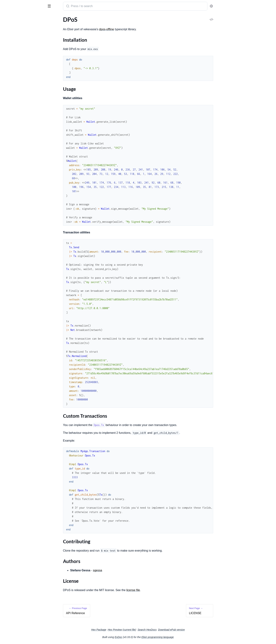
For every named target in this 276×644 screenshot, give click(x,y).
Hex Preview (142, 630)
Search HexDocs (174, 630)
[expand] (51, 24)
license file (160, 590)
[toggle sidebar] (50, 6)
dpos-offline (134, 29)
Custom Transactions (19, 44)
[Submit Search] (95, 7)
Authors (11, 53)
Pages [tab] (7, 17)
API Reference (12, 24)
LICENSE (8, 64)
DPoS (7, 4)
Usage (10, 40)
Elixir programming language (185, 637)
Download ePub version (199, 630)
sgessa (125, 570)
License (11, 57)
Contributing (14, 48)
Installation (13, 35)
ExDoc (146, 637)
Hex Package (126, 630)
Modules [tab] (20, 17)
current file (157, 630)
